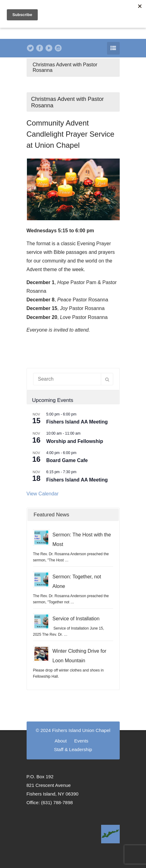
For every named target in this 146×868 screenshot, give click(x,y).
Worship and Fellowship (75, 441)
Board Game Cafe (67, 460)
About (60, 741)
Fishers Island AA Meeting (77, 422)
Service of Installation (76, 619)
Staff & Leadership (73, 749)
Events (81, 741)
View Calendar (43, 494)
